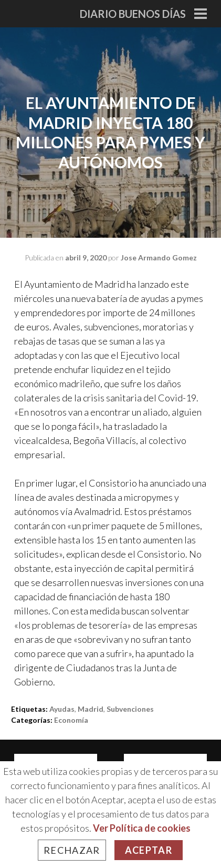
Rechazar (72, 850)
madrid (91, 709)
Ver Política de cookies (142, 828)
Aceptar (149, 850)
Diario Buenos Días (133, 14)
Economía (71, 720)
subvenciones (130, 709)
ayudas (62, 709)
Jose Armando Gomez (159, 258)
